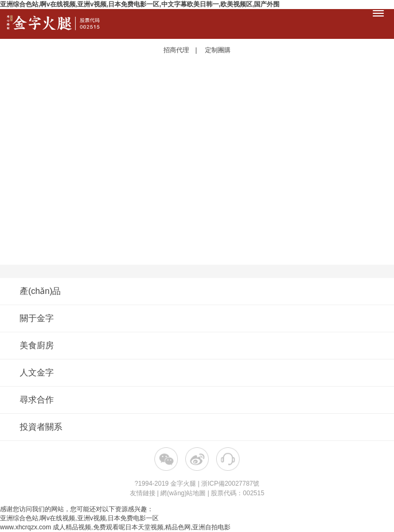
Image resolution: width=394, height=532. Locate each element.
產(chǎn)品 (196, 291)
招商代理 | (183, 50)
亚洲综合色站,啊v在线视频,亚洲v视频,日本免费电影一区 (79, 518)
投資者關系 (41, 427)
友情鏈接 (143, 493)
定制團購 (218, 50)
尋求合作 (196, 400)
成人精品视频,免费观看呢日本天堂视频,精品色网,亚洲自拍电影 (142, 527)
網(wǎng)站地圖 (183, 493)
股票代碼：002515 (237, 493)
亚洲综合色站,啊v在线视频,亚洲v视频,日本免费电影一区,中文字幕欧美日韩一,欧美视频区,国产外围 (140, 4)
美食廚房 (196, 345)
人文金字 (196, 373)
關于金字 (196, 318)
